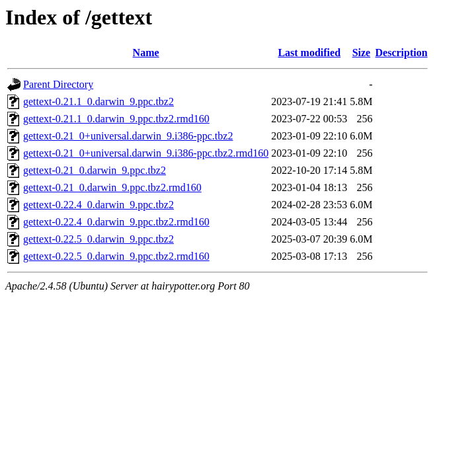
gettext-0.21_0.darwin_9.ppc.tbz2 (95, 170)
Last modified (309, 53)
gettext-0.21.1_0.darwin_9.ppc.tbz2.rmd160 (116, 119)
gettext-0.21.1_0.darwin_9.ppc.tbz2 (99, 101)
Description (402, 53)
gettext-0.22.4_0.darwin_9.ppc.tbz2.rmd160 (116, 222)
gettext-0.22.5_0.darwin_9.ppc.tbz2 (99, 239)
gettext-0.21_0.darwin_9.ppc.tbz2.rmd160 (112, 187)
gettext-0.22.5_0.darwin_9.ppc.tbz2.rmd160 (116, 256)
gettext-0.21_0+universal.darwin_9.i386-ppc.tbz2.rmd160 (146, 153)
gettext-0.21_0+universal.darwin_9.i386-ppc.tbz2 (128, 136)
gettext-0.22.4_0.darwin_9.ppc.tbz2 (99, 205)
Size (362, 53)
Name (146, 53)
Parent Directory (58, 84)
